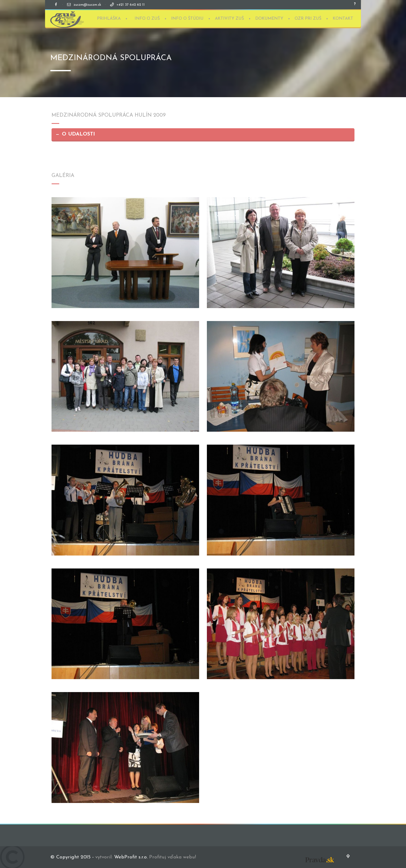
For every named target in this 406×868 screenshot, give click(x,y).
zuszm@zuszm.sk (87, 5)
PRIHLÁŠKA (109, 18)
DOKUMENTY (269, 18)
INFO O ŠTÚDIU (187, 18)
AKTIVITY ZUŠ (229, 18)
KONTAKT (343, 18)
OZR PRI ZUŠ (308, 18)
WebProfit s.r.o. (131, 857)
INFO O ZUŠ (147, 18)
